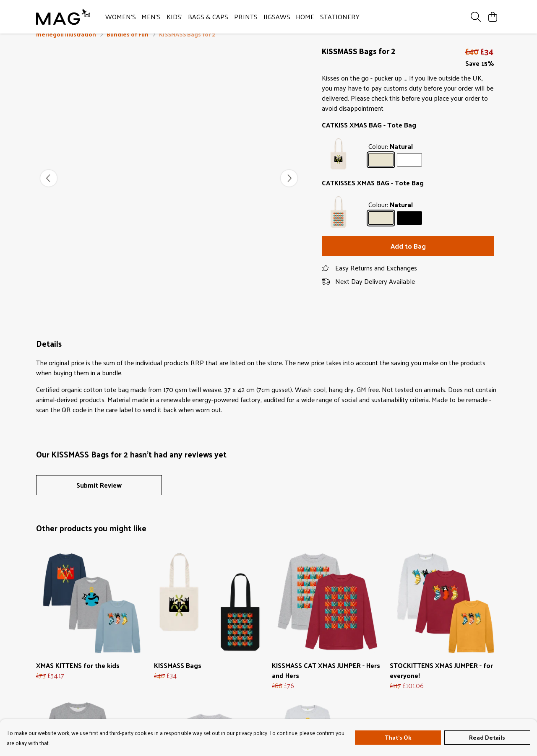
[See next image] (289, 188)
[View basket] (493, 17)
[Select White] (409, 170)
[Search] (476, 17)
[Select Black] (409, 228)
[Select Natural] (381, 170)
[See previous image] (49, 188)
